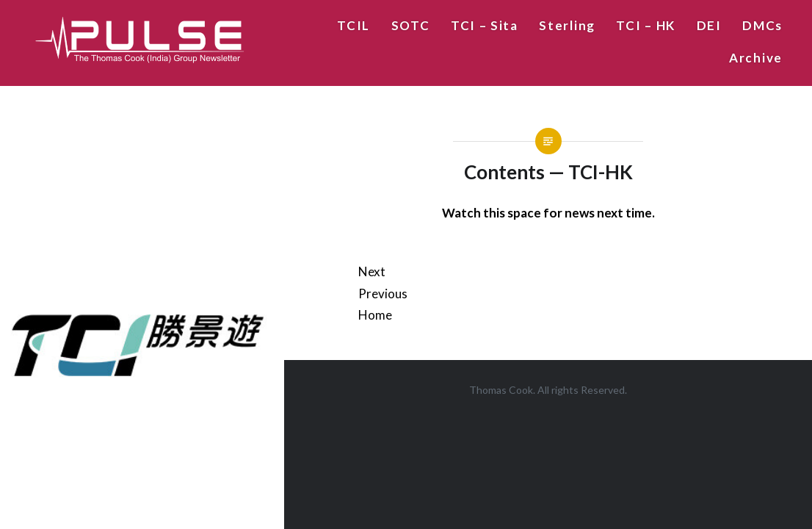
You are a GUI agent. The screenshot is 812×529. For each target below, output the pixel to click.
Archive (756, 58)
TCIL (354, 25)
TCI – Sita (485, 25)
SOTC (411, 25)
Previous (383, 294)
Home (375, 315)
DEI (709, 25)
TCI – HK (646, 25)
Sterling (567, 25)
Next (372, 271)
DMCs (762, 25)
